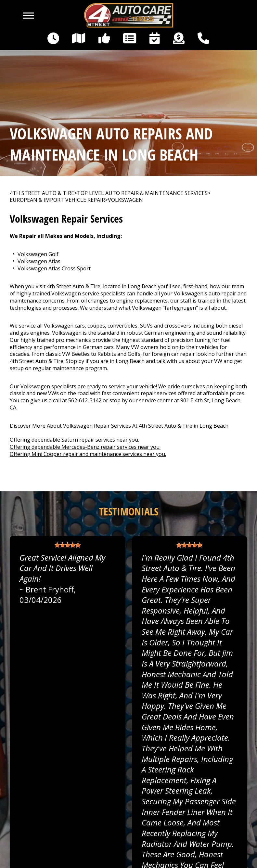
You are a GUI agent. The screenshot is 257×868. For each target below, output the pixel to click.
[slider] (68, 545)
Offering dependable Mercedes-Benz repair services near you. (85, 447)
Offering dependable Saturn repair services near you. (74, 440)
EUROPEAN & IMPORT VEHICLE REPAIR (57, 200)
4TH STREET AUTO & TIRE (42, 193)
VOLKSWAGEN (125, 200)
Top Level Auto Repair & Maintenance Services (142, 193)
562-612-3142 (85, 400)
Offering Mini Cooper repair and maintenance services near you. (88, 454)
